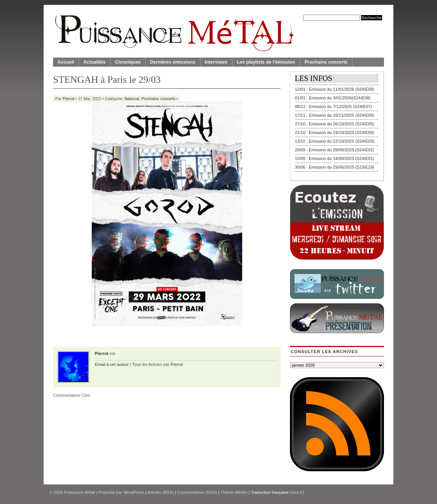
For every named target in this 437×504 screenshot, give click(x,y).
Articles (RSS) (161, 492)
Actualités (95, 62)
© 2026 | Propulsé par (86, 492)
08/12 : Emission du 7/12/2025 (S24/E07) (333, 107)
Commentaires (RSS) (197, 492)
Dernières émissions (173, 62)
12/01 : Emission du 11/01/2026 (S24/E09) (335, 89)
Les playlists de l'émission (266, 62)
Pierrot (69, 99)
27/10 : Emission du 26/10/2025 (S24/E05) (335, 124)
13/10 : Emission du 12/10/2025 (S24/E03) (335, 141)
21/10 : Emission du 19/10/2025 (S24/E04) (335, 132)
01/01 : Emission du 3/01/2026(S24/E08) (333, 98)
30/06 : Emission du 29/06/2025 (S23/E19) (335, 167)
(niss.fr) (297, 492)
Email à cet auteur (112, 364)
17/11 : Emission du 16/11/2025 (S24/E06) (335, 115)
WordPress (134, 492)
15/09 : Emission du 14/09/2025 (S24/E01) (335, 158)
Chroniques (128, 62)
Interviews (216, 62)
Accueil (66, 62)
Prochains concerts (326, 62)
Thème (234, 492)
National (132, 99)
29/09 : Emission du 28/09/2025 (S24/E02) (335, 150)
